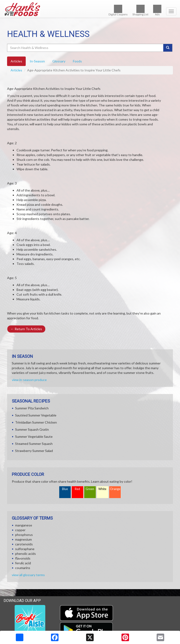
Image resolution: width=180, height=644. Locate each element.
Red (77, 489)
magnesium (23, 539)
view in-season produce (29, 380)
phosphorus (24, 535)
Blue (65, 489)
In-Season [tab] (37, 61)
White (102, 489)
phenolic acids (25, 554)
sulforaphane (25, 549)
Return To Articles (26, 329)
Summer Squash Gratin (32, 429)
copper (20, 530)
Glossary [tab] (59, 61)
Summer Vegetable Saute (34, 436)
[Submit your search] (168, 48)
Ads (157, 10)
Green (90, 489)
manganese (24, 525)
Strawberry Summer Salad (34, 451)
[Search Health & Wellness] (86, 48)
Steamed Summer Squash (34, 444)
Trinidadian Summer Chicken (36, 422)
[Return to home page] (90, 9)
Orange (115, 489)
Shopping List (140, 10)
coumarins (23, 568)
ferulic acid (23, 563)
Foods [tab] (77, 61)
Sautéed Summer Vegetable (36, 415)
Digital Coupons (118, 10)
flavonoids (23, 558)
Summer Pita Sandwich (32, 408)
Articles (16, 70)
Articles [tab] (16, 61)
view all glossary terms (28, 575)
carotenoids (24, 544)
